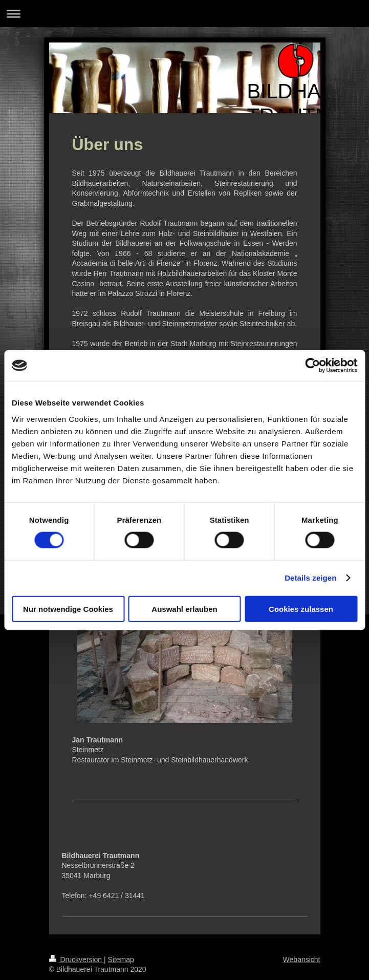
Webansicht (302, 960)
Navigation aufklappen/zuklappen (184, 14)
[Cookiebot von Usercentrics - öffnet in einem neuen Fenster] (312, 366)
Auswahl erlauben (184, 609)
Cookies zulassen (301, 609)
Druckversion (77, 960)
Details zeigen (310, 578)
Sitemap (121, 960)
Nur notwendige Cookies (68, 609)
